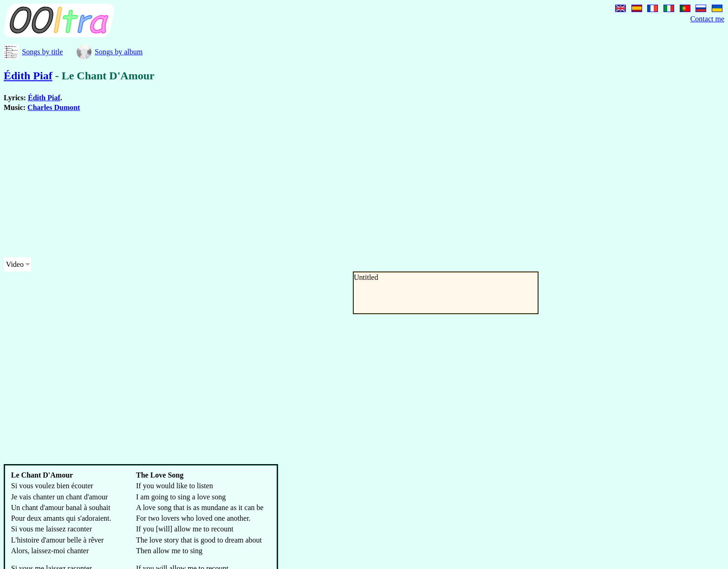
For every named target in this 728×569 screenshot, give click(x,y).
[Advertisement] (282, 185)
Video (15, 264)
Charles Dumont (54, 107)
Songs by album (119, 52)
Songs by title (42, 52)
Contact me (707, 19)
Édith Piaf (28, 76)
